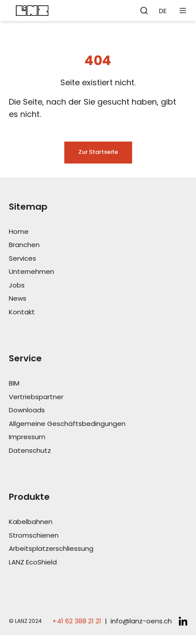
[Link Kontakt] (98, 312)
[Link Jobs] (98, 286)
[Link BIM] (98, 384)
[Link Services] (98, 259)
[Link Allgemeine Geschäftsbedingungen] (98, 424)
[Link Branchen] (98, 245)
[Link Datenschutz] (98, 451)
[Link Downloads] (98, 410)
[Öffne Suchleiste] (144, 11)
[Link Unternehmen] (98, 272)
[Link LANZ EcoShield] (98, 562)
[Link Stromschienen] (98, 536)
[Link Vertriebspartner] (98, 397)
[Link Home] (98, 232)
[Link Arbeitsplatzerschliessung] (98, 549)
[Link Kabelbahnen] (98, 522)
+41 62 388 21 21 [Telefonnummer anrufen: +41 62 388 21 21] (77, 621)
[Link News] (98, 299)
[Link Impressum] (98, 437)
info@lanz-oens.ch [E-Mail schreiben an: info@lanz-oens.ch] (141, 621)
